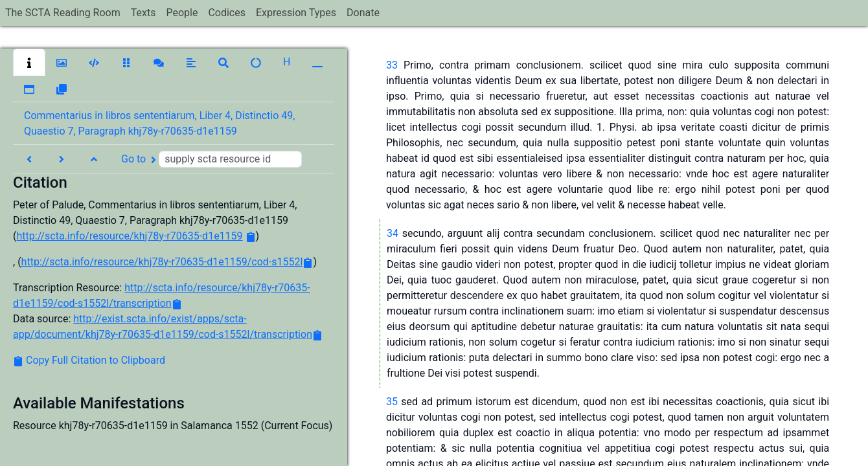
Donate (363, 13)
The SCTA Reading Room (63, 13)
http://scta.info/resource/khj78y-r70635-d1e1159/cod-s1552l (162, 262)
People (182, 13)
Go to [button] (211, 159)
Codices (227, 13)
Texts (143, 13)
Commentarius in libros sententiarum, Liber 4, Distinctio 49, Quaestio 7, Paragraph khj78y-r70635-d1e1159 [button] (159, 123)
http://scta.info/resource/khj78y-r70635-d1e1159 (129, 236)
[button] (29, 62)
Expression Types (296, 13)
